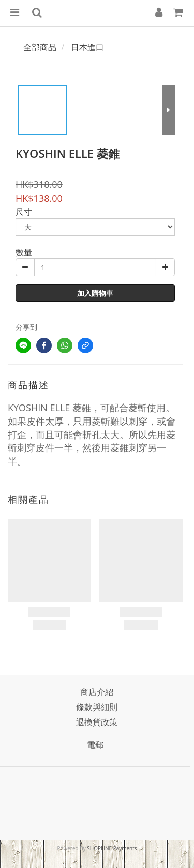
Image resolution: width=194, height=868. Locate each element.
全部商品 (40, 47)
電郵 (95, 745)
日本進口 (87, 47)
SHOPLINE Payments (112, 848)
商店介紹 (97, 692)
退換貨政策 (97, 722)
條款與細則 (97, 707)
